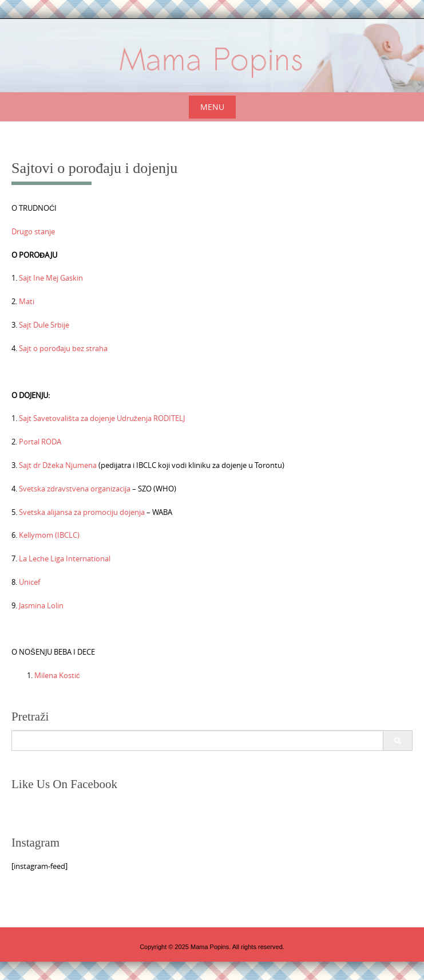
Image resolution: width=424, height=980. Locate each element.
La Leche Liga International (65, 558)
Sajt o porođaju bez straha (62, 348)
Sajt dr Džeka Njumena (58, 465)
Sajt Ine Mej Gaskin (51, 278)
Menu (212, 107)
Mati (27, 301)
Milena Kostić (57, 675)
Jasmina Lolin (41, 605)
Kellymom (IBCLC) (49, 535)
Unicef (29, 582)
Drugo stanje (33, 231)
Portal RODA (40, 442)
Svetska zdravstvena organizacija (75, 489)
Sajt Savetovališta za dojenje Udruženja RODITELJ (102, 418)
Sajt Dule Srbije (44, 325)
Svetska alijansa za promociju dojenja (82, 512)
